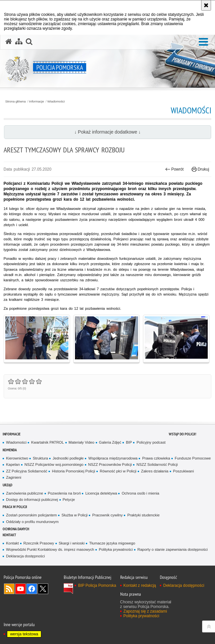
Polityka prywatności (116, 549)
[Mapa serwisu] (19, 42)
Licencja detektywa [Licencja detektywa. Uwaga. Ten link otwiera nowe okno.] (101, 493)
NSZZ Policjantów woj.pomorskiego (54, 464)
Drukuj (200, 169)
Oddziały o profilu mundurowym (32, 522)
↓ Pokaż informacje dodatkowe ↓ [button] (107, 132)
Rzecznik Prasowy (39, 543)
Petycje (69, 500)
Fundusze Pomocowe (193, 458)
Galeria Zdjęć (110, 442)
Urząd (7, 485)
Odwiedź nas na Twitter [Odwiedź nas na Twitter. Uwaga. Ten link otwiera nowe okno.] (43, 589)
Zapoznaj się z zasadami (145, 611)
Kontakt (9, 535)
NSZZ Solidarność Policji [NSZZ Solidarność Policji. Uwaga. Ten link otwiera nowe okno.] (157, 464)
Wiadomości (56, 101)
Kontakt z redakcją (140, 585)
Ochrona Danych (16, 529)
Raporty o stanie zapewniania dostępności (173, 549)
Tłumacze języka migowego (112, 543)
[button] (203, 42)
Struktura (40, 458)
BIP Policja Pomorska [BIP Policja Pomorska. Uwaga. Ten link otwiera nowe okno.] (97, 585)
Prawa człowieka (156, 458)
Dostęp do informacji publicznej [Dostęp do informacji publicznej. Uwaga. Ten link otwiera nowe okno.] (32, 500)
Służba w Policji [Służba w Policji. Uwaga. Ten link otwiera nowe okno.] (74, 515)
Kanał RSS (9, 589)
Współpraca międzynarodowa (113, 458)
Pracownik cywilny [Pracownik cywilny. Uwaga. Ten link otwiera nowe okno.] (107, 515)
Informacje (36, 101)
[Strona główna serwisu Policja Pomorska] (9, 42)
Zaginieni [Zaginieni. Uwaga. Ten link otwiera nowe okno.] (14, 477)
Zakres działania (155, 471)
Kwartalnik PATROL (47, 442)
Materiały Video (82, 442)
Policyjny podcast (151, 442)
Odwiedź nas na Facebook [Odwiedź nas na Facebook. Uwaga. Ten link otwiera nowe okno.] (32, 589)
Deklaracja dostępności (25, 556)
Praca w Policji (15, 507)
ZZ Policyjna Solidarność (27, 471)
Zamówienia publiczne (24, 493)
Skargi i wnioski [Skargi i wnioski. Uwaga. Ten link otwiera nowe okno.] (72, 543)
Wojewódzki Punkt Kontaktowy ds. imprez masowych (50, 549)
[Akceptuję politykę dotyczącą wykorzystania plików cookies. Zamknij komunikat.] (206, 5)
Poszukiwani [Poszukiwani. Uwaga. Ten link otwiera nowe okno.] (183, 471)
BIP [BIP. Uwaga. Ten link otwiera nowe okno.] (129, 442)
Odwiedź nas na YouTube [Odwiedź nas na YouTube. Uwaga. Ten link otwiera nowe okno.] (20, 589)
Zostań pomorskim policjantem (31, 515)
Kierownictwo (17, 458)
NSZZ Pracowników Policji (110, 464)
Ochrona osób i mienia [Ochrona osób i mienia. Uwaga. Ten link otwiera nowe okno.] (140, 493)
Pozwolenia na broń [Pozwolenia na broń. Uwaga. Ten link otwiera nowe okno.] (64, 493)
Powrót (174, 169)
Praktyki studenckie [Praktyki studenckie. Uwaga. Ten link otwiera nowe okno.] (143, 515)
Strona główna (16, 101)
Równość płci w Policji (118, 471)
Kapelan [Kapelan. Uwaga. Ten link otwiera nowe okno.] (13, 464)
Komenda (10, 450)
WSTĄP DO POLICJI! (182, 434)
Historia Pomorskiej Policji (73, 471)
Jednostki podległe (68, 458)
